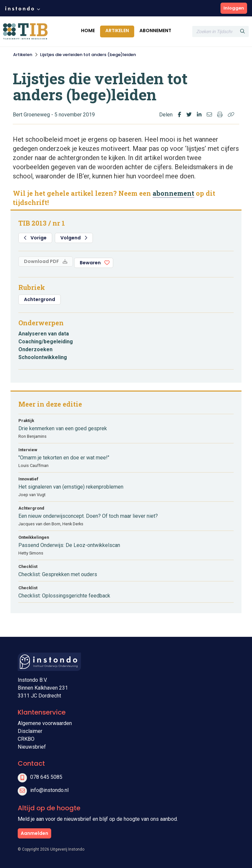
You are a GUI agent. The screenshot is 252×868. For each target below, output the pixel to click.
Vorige (35, 238)
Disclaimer (30, 731)
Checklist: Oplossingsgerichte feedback (64, 596)
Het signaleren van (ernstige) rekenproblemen (71, 487)
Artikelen (117, 30)
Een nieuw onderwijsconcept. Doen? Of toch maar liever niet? (88, 516)
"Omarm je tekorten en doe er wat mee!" (64, 458)
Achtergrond (40, 299)
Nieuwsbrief (32, 747)
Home (88, 30)
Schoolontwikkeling (43, 357)
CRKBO (26, 739)
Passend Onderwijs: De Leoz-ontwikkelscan (69, 545)
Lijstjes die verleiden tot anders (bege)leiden (88, 55)
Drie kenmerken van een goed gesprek (63, 428)
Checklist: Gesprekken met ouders (58, 574)
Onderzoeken (35, 349)
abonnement (173, 193)
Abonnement (155, 30)
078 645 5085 (46, 777)
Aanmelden (34, 833)
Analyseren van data (44, 334)
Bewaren (90, 263)
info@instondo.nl (49, 790)
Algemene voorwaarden (45, 723)
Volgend (74, 238)
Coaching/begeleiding (46, 342)
